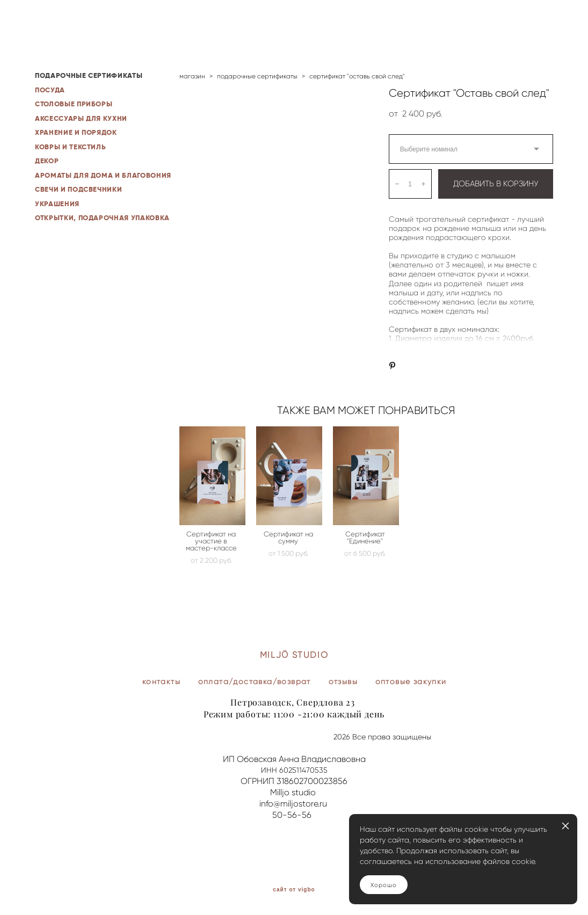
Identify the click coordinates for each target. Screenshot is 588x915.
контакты (161, 682)
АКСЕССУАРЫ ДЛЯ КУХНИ (81, 118)
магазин (192, 76)
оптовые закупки (411, 682)
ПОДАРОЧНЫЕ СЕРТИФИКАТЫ (89, 75)
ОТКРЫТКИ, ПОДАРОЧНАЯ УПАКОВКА (102, 218)
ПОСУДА (50, 90)
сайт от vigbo (294, 890)
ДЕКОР (47, 161)
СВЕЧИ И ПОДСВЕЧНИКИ (78, 189)
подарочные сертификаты (257, 76)
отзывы (343, 682)
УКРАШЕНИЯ (57, 204)
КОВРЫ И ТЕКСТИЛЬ (70, 147)
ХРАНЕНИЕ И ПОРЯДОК (76, 132)
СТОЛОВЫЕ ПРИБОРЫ (74, 104)
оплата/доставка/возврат (255, 682)
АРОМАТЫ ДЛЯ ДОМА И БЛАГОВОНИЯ (103, 175)
